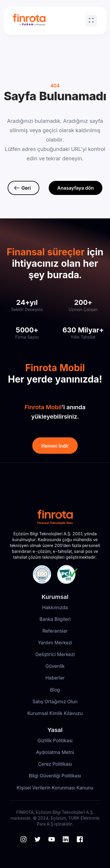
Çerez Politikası (55, 764)
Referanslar (55, 631)
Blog (55, 690)
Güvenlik (55, 666)
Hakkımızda (55, 607)
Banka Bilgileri (55, 619)
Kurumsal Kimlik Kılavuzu (55, 713)
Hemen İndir (55, 446)
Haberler (55, 678)
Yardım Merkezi (55, 643)
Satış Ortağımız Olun (55, 701)
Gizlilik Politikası (55, 740)
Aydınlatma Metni (55, 752)
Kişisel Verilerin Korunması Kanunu (55, 788)
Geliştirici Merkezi (55, 654)
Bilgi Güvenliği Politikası (55, 776)
